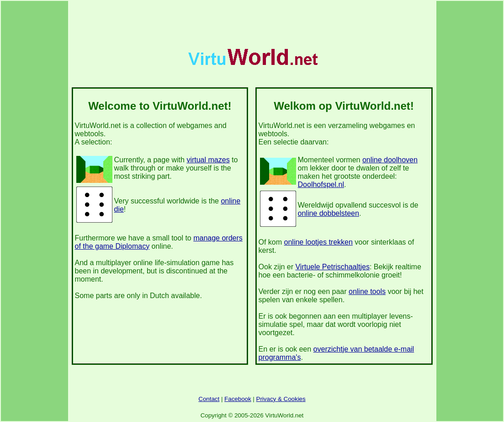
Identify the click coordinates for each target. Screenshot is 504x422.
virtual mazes (208, 160)
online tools (367, 291)
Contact (209, 399)
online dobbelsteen (329, 213)
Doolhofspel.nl (321, 184)
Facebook (238, 399)
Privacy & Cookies (281, 399)
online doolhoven (390, 160)
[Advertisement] (252, 23)
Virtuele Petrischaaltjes (332, 267)
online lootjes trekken (318, 242)
